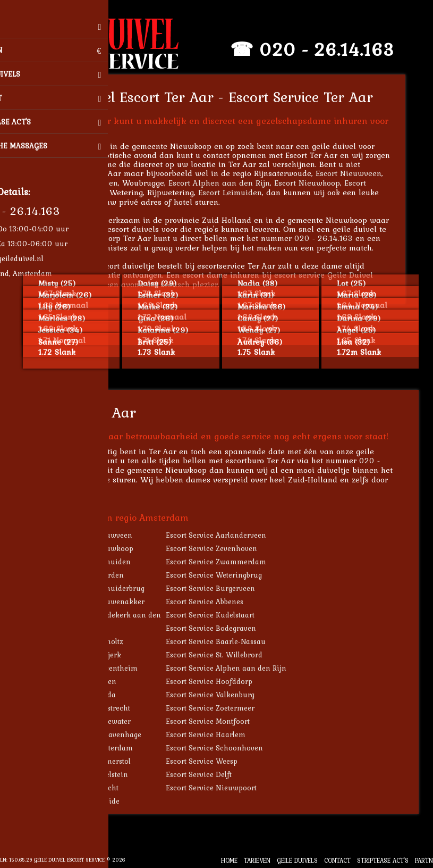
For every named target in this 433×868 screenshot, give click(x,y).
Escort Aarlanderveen (92, 183)
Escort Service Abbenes (219, 602)
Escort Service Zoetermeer (224, 708)
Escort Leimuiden (244, 192)
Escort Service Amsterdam (103, 748)
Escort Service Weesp (216, 761)
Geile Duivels (297, 860)
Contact (337, 860)
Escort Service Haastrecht (101, 708)
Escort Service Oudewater (101, 721)
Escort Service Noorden (98, 575)
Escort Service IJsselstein (100, 774)
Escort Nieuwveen (363, 173)
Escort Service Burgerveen (225, 588)
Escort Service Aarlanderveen (230, 535)
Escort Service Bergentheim (105, 668)
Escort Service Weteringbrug (228, 575)
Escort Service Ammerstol (101, 761)
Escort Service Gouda (94, 695)
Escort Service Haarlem (220, 735)
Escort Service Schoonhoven (229, 748)
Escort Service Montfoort (222, 721)
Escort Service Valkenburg (224, 695)
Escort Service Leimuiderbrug (108, 588)
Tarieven (257, 860)
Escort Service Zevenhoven (226, 548)
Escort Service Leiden (94, 681)
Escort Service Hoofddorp (223, 681)
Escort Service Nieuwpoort (226, 788)
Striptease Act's (383, 860)
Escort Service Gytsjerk (97, 655)
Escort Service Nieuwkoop (103, 548)
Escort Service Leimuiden (101, 562)
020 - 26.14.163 (341, 49)
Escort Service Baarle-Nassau (230, 641)
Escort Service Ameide (96, 801)
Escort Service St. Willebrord (228, 655)
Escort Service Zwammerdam (230, 562)
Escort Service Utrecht (95, 788)
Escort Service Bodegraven (225, 628)
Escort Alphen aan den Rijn (234, 183)
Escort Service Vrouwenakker (108, 602)
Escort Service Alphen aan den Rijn (240, 668)
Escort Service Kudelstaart (224, 615)
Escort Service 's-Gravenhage (107, 735)
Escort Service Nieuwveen (102, 535)
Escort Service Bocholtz (98, 641)
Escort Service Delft (213, 774)
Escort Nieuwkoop (321, 183)
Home (229, 860)
